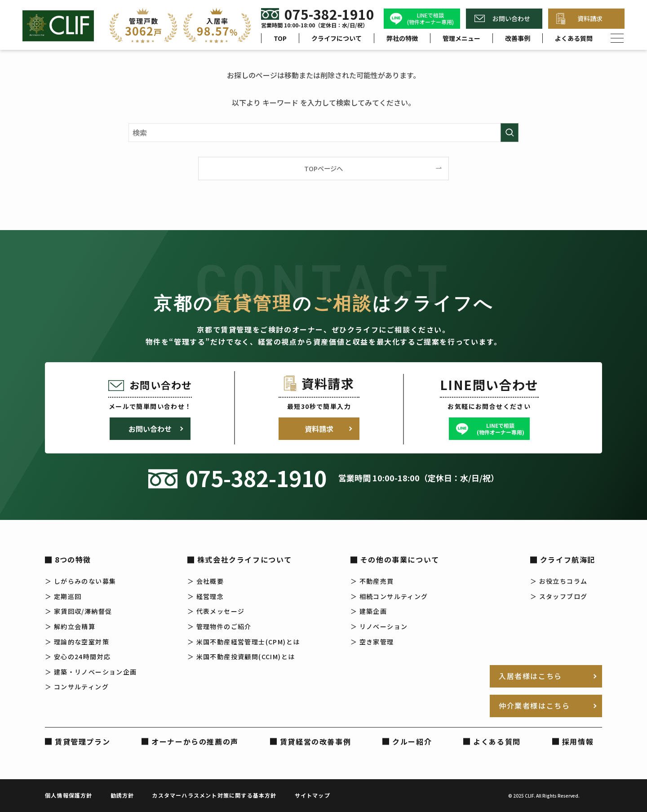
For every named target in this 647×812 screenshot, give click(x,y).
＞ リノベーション (379, 626)
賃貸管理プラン (82, 741)
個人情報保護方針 (69, 795)
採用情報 (578, 741)
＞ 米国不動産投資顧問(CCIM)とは (241, 657)
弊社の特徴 (402, 38)
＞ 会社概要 (206, 581)
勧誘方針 (122, 795)
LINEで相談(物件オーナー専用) (430, 19)
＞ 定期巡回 (63, 596)
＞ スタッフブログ (559, 596)
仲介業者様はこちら (534, 706)
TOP (280, 38)
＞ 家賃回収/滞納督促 (78, 611)
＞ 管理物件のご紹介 (219, 626)
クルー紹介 (412, 741)
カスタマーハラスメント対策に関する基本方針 (214, 795)
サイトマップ (312, 795)
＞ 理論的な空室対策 (77, 642)
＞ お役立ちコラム (559, 581)
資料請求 (590, 18)
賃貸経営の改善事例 (315, 741)
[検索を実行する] (510, 133)
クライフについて (337, 38)
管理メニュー (461, 38)
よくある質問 (574, 38)
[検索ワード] (323, 133)
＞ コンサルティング (77, 687)
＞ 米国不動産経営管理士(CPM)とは (244, 642)
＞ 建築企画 (369, 611)
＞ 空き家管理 (372, 642)
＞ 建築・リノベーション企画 (91, 672)
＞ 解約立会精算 (70, 626)
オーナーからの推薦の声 (195, 741)
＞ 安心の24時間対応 (78, 657)
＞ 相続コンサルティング (389, 596)
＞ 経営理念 (206, 596)
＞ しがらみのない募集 (80, 581)
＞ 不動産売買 (372, 581)
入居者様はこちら (530, 676)
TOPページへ (323, 168)
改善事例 (518, 38)
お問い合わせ (511, 18)
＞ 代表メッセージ (216, 611)
